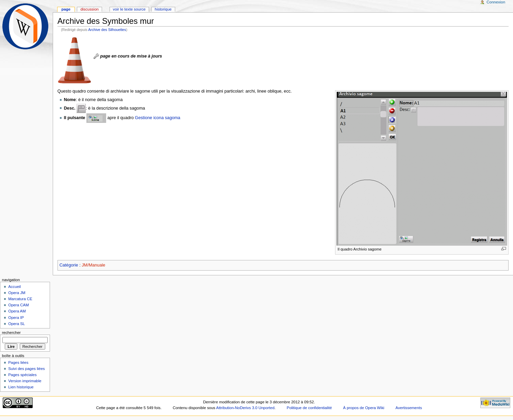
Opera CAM (18, 305)
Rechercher (11, 333)
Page (66, 9)
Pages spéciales (22, 375)
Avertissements (409, 408)
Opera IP (16, 318)
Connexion (496, 2)
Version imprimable (25, 381)
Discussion (89, 9)
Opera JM (17, 293)
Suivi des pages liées (27, 369)
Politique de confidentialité (309, 408)
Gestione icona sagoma (158, 118)
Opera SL (16, 324)
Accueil (14, 287)
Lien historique (21, 387)
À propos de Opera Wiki (363, 408)
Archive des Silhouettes (107, 30)
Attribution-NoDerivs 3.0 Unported (245, 408)
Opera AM (17, 311)
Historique (163, 9)
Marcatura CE (20, 299)
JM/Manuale (93, 265)
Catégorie (69, 265)
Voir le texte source (129, 9)
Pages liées (18, 362)
